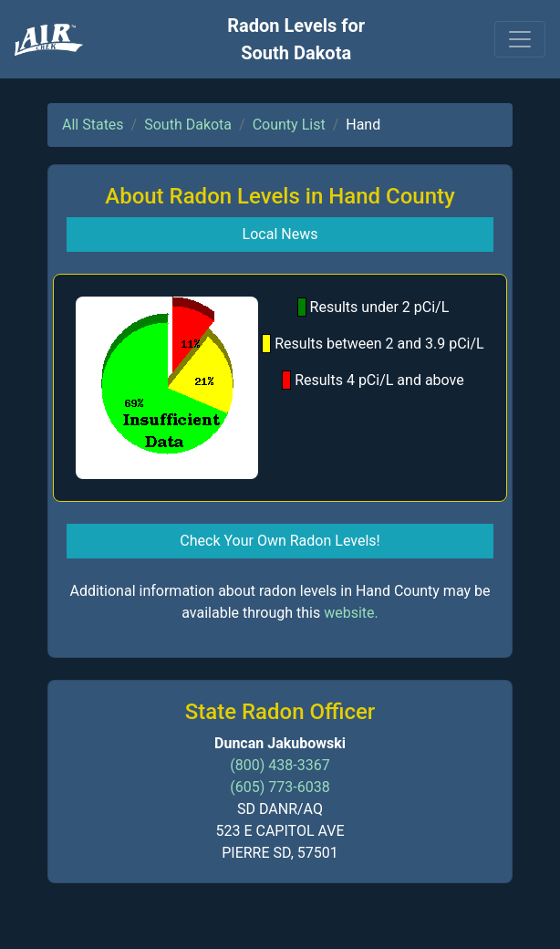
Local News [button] (280, 234)
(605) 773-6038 (280, 787)
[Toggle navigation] (520, 39)
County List (289, 125)
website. (351, 613)
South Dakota (188, 125)
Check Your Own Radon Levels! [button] (280, 541)
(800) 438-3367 (280, 765)
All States (93, 125)
